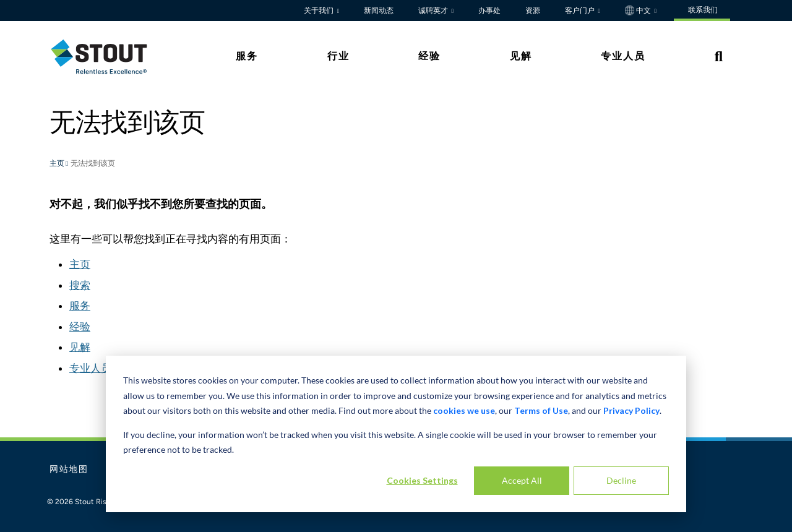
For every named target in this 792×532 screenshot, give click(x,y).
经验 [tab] (429, 56)
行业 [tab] (338, 56)
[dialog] (396, 434)
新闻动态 (379, 11)
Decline (621, 480)
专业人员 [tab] (623, 56)
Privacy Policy (631, 410)
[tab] (108, 57)
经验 (80, 327)
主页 (58, 164)
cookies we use (464, 410)
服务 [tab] (247, 56)
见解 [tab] (521, 56)
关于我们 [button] (320, 11)
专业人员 (90, 368)
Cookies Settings (422, 480)
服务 (80, 306)
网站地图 (69, 470)
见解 (80, 347)
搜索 (80, 285)
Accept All (522, 480)
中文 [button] (639, 11)
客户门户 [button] (581, 11)
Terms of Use (541, 410)
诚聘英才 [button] (434, 11)
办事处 (489, 11)
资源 (533, 11)
